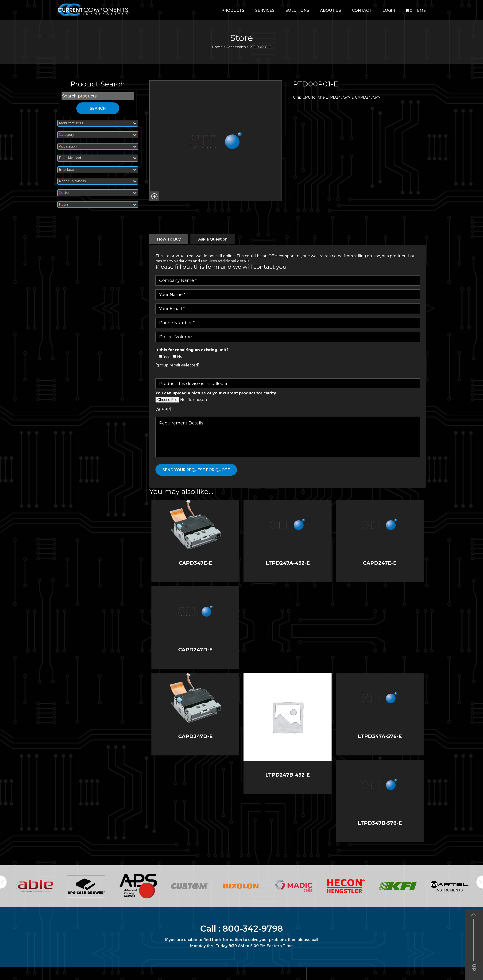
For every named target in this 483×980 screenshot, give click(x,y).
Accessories (236, 47)
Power (98, 204)
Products (233, 10)
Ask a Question (213, 239)
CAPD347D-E (195, 736)
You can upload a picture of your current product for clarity (216, 393)
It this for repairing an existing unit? (192, 350)
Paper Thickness (98, 181)
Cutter (98, 193)
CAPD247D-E (195, 650)
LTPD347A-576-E (380, 736)
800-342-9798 (253, 929)
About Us (330, 10)
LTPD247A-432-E (288, 563)
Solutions (297, 10)
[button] (154, 196)
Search (98, 108)
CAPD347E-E (195, 563)
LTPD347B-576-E (380, 823)
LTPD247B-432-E (288, 775)
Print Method (98, 158)
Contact (362, 10)
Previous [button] (3, 882)
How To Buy (169, 239)
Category (98, 135)
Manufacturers (98, 123)
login (389, 10)
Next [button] (480, 882)
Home (217, 47)
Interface (98, 170)
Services (265, 10)
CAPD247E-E (380, 563)
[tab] (169, 239)
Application (98, 146)
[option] (34, 886)
